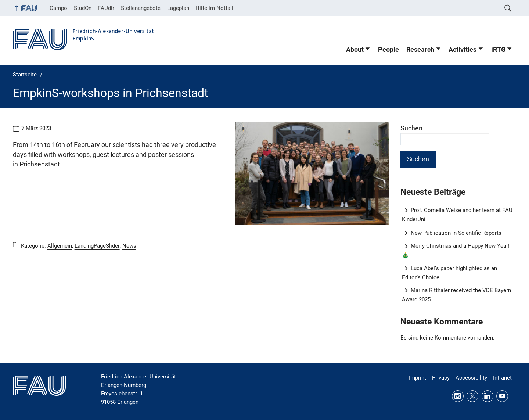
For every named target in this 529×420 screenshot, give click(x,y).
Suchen (411, 128)
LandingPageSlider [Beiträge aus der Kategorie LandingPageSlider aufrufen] (97, 246)
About (355, 50)
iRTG (498, 50)
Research (420, 50)
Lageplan (178, 8)
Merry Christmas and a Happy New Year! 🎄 (456, 250)
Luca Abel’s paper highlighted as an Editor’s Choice (450, 273)
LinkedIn (487, 396)
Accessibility (471, 378)
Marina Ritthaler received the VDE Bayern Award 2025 (457, 295)
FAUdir (106, 8)
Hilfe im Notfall (214, 8)
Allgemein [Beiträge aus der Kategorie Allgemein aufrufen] (60, 246)
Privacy (441, 378)
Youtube (502, 396)
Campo (58, 8)
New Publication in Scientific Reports (456, 233)
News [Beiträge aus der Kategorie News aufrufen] (129, 246)
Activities (463, 50)
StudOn (83, 8)
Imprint (418, 378)
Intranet (502, 378)
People (388, 50)
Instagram (458, 396)
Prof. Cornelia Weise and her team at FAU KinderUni (457, 215)
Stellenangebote (141, 8)
